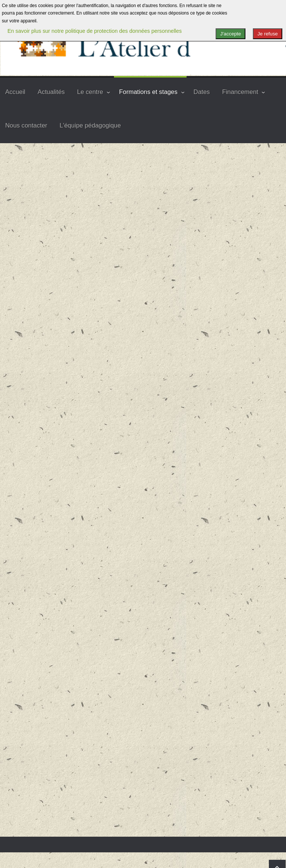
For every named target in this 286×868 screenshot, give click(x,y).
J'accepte (231, 34)
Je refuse (268, 34)
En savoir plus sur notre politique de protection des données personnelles (95, 31)
